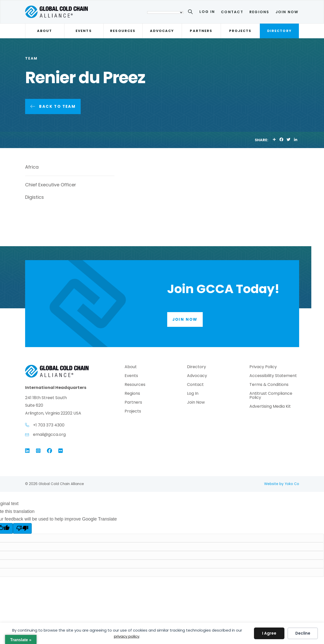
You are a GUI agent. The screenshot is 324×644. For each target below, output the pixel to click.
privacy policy (127, 636)
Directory (279, 31)
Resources (123, 31)
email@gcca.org (49, 434)
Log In (207, 12)
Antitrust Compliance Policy (271, 396)
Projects (240, 31)
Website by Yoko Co (282, 484)
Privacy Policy (263, 367)
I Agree (269, 633)
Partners (201, 31)
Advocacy (162, 31)
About (45, 31)
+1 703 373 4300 (49, 425)
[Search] (191, 13)
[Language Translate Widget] (165, 12)
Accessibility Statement (273, 376)
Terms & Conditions (269, 385)
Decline (303, 633)
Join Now (287, 12)
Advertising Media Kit (270, 407)
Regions (259, 12)
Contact (232, 12)
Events (84, 31)
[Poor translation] (22, 528)
